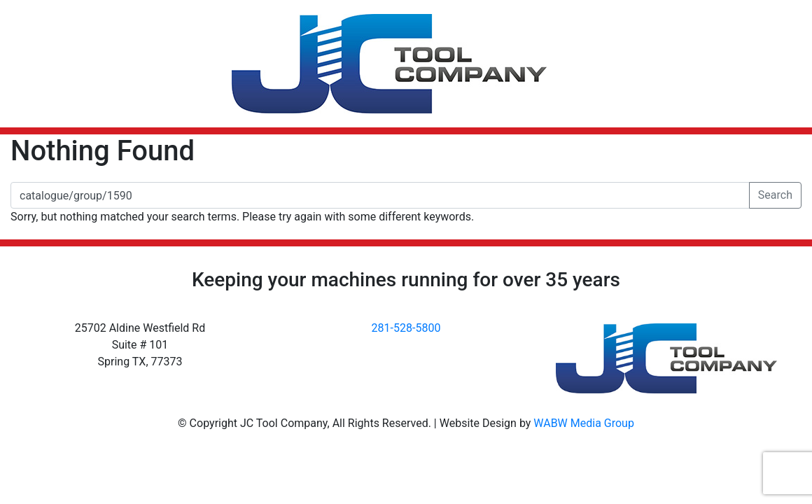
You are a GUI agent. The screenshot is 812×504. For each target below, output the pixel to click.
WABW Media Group (584, 423)
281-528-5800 (406, 328)
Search (775, 195)
